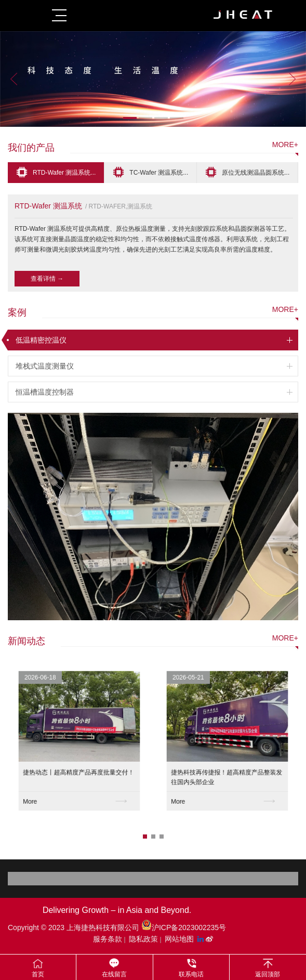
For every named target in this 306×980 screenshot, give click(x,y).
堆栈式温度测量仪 (45, 366)
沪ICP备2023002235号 (184, 927)
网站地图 (179, 939)
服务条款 (108, 939)
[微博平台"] (209, 939)
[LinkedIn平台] (202, 939)
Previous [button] (14, 79)
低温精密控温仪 (41, 340)
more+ (285, 145)
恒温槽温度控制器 (45, 392)
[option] (153, 79)
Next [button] (292, 79)
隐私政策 (143, 939)
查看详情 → (47, 279)
